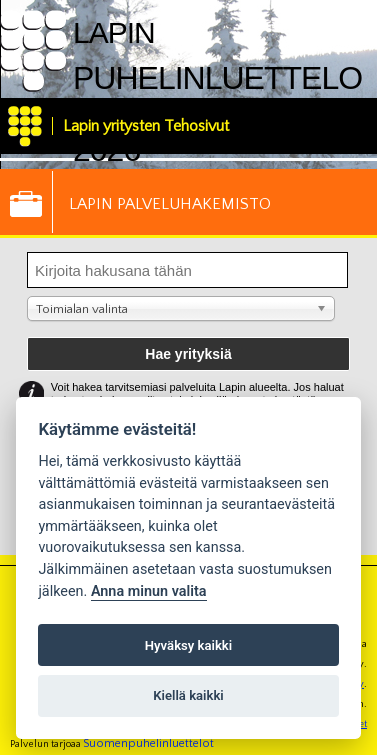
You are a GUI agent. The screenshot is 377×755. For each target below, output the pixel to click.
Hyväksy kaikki (188, 645)
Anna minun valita (149, 591)
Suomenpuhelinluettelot (148, 743)
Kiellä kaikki (188, 695)
